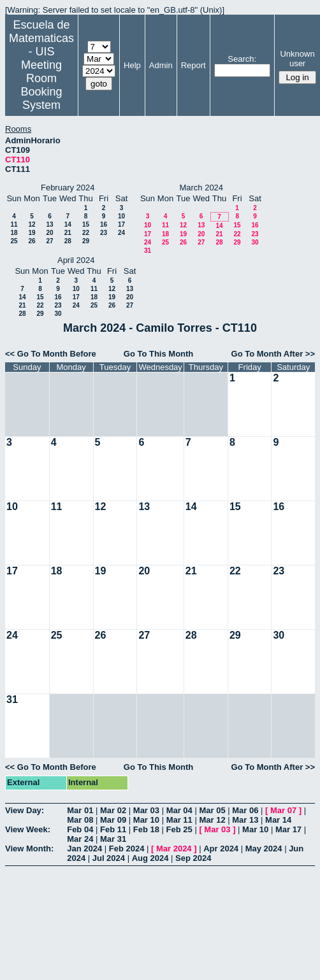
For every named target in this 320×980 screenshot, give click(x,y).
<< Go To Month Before (51, 354)
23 (104, 233)
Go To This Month (159, 354)
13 (49, 224)
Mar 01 (80, 810)
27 (49, 241)
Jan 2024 (84, 849)
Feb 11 (113, 829)
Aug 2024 (150, 858)
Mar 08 (80, 820)
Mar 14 (278, 820)
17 (121, 224)
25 (14, 241)
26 (32, 241)
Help (132, 65)
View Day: (25, 810)
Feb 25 (179, 829)
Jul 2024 (109, 858)
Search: (242, 59)
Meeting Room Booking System (41, 85)
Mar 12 (212, 820)
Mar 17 (288, 829)
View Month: (29, 849)
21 (68, 233)
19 (32, 233)
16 (104, 224)
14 (68, 224)
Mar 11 (179, 820)
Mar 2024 (174, 849)
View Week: (28, 829)
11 (14, 224)
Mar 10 (146, 820)
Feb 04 (80, 829)
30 (255, 242)
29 (86, 241)
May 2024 (264, 849)
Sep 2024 (193, 858)
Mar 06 (245, 810)
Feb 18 (146, 829)
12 (32, 224)
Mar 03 (146, 810)
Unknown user (297, 59)
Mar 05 (212, 810)
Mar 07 (283, 810)
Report (193, 65)
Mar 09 (113, 820)
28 (68, 241)
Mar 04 (179, 810)
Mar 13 (245, 820)
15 (86, 224)
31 (148, 251)
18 (14, 233)
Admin (161, 65)
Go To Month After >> (273, 354)
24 (121, 233)
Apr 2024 (221, 849)
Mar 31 (113, 839)
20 (49, 233)
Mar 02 (113, 810)
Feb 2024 (127, 849)
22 (86, 233)
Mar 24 (80, 839)
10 (121, 216)
